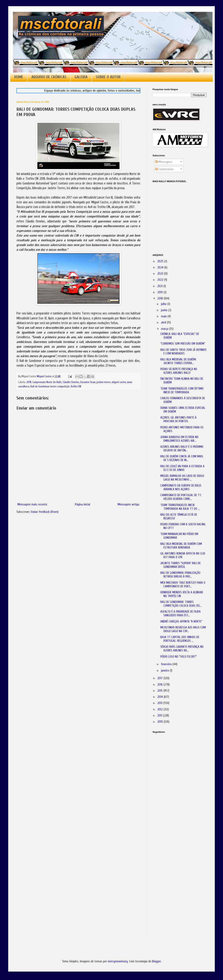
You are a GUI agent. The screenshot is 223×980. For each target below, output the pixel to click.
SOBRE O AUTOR (108, 77)
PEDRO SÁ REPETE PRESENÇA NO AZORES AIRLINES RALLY (179, 371)
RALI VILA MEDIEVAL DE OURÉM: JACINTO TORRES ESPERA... (178, 361)
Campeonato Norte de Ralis (47, 382)
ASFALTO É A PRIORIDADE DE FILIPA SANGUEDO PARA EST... (180, 614)
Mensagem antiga (128, 504)
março (165, 329)
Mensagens (164, 162)
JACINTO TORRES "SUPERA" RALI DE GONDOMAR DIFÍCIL (180, 565)
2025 (161, 261)
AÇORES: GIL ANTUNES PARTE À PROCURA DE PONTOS (178, 419)
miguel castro (119, 382)
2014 (160, 697)
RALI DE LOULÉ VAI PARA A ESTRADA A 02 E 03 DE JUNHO (182, 468)
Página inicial (83, 504)
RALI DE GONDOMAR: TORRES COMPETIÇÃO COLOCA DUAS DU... (181, 604)
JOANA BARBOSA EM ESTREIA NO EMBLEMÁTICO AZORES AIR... (179, 439)
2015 (160, 691)
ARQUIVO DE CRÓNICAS (49, 77)
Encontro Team (88, 382)
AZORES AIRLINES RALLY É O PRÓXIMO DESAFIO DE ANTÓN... (182, 449)
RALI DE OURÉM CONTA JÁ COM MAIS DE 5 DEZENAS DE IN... (182, 458)
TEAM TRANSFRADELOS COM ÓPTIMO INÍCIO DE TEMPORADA (182, 391)
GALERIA (81, 77)
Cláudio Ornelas (71, 382)
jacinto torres (104, 382)
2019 (160, 292)
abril (164, 323)
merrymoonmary (118, 961)
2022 (161, 280)
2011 (160, 716)
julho (164, 304)
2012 (160, 709)
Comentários (164, 169)
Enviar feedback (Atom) (45, 512)
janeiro (165, 671)
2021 (160, 286)
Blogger (156, 961)
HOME (19, 77)
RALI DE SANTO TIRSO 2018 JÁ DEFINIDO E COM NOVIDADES (183, 352)
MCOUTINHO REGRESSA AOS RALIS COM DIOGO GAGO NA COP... (183, 629)
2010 (160, 722)
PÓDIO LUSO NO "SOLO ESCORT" (179, 657)
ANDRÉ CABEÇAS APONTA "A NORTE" (181, 622)
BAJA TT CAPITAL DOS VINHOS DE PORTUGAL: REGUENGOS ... (180, 639)
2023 (161, 274)
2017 (160, 678)
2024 (161, 267)
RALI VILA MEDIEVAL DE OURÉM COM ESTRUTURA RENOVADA (181, 546)
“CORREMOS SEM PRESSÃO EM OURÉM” (183, 344)
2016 (160, 685)
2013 (160, 703)
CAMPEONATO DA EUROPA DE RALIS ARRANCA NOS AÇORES (181, 487)
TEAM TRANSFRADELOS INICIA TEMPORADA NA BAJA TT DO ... (180, 507)
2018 (29, 382)
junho (165, 310)
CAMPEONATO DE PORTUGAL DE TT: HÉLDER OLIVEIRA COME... (181, 497)
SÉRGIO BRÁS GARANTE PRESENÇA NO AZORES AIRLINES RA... (182, 649)
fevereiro (167, 664)
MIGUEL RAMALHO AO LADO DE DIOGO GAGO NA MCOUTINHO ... (182, 478)
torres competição (60, 386)
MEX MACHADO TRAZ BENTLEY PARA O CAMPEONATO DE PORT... (183, 585)
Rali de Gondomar (40, 386)
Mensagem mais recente (32, 504)
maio (164, 316)
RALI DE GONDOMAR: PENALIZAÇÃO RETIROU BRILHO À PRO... (180, 575)
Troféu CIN (76, 386)
